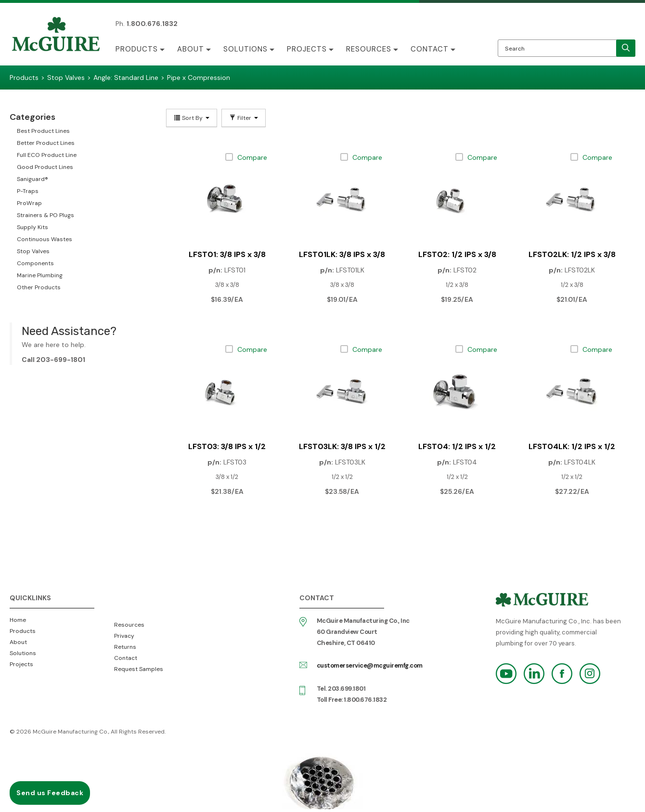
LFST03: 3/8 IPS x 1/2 (227, 446)
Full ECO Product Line (47, 155)
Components (35, 263)
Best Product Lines (43, 131)
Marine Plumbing (40, 275)
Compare (252, 157)
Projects (307, 49)
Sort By (192, 118)
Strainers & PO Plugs (45, 215)
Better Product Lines (46, 143)
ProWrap (29, 203)
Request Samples (139, 669)
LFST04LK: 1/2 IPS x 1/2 (572, 446)
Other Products (39, 287)
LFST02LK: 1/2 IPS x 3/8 (572, 254)
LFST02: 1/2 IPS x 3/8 (457, 254)
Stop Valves (33, 251)
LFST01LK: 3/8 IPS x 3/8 (342, 254)
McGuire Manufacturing (56, 35)
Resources (369, 49)
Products (137, 49)
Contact (430, 49)
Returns (125, 647)
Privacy (124, 636)
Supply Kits (32, 227)
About (191, 49)
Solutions (245, 49)
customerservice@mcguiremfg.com (370, 665)
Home (18, 620)
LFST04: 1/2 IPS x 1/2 (457, 446)
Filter (244, 118)
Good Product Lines (45, 167)
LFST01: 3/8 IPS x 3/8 (227, 254)
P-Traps (28, 191)
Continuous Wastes (45, 239)
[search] (626, 48)
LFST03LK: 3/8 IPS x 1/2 (342, 446)
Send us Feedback (50, 793)
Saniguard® (32, 179)
